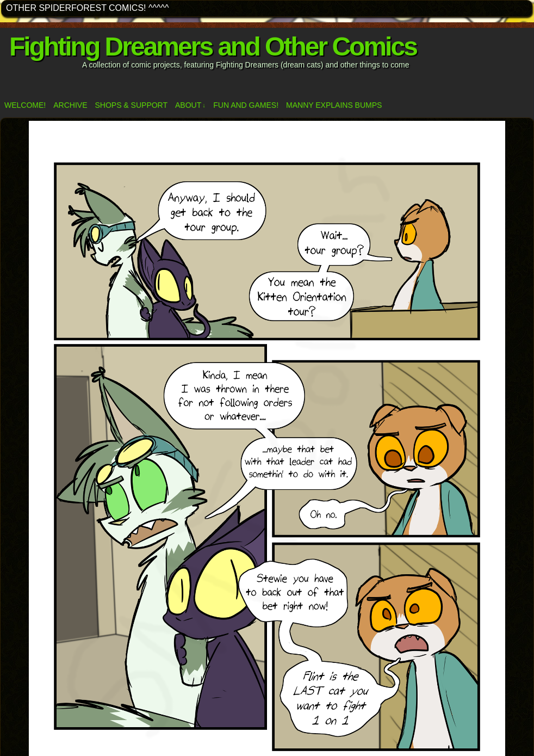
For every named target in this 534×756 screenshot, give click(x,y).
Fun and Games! (246, 105)
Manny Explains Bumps (334, 105)
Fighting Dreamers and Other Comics (213, 47)
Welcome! (25, 105)
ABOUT (190, 105)
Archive (70, 105)
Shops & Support (131, 105)
